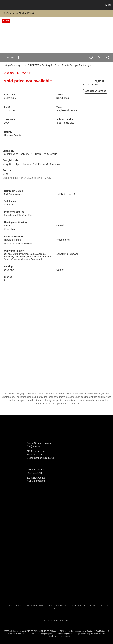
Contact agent (11, 57)
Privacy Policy (37, 605)
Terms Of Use (14, 605)
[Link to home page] (4, 5)
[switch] (91, 57)
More (108, 5)
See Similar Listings (96, 91)
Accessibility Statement (69, 605)
